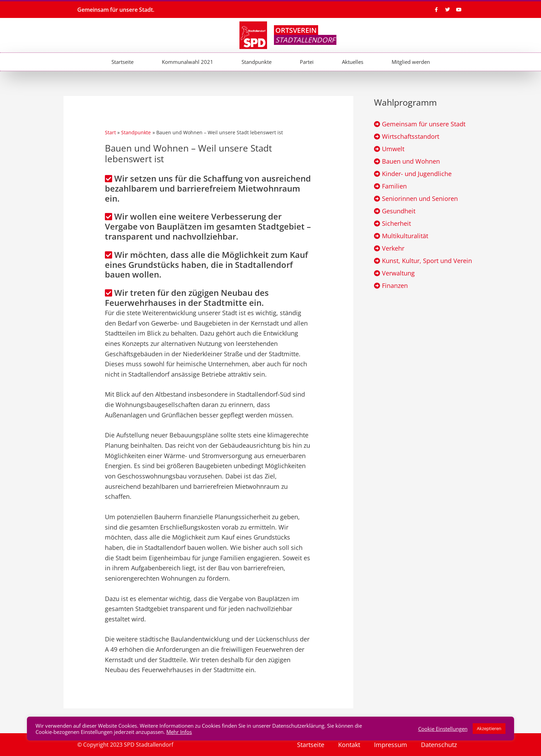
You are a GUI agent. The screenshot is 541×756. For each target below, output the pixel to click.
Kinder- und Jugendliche (417, 174)
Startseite (122, 62)
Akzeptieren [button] (489, 728)
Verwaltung (398, 273)
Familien (394, 186)
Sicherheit (396, 223)
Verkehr (393, 248)
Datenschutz (439, 745)
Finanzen (395, 285)
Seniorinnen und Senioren (420, 198)
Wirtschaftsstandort (411, 136)
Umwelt (393, 149)
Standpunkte (257, 62)
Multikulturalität (405, 236)
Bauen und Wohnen (411, 161)
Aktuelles (353, 62)
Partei (307, 62)
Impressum (391, 745)
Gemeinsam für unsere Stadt (424, 124)
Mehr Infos (179, 732)
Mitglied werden (411, 62)
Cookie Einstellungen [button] (443, 729)
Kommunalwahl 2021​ (188, 62)
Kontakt (349, 745)
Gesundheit (399, 211)
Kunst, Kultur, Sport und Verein (427, 261)
